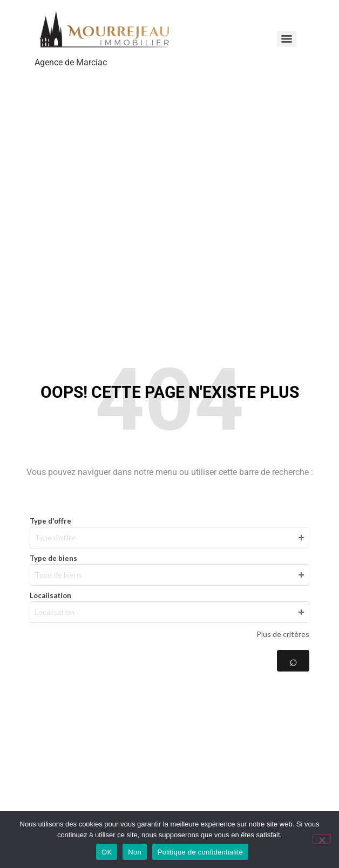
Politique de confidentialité (200, 852)
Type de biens (53, 558)
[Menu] (287, 39)
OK (107, 852)
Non (135, 852)
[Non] (322, 839)
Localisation (50, 595)
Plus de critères (283, 634)
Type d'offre (50, 521)
